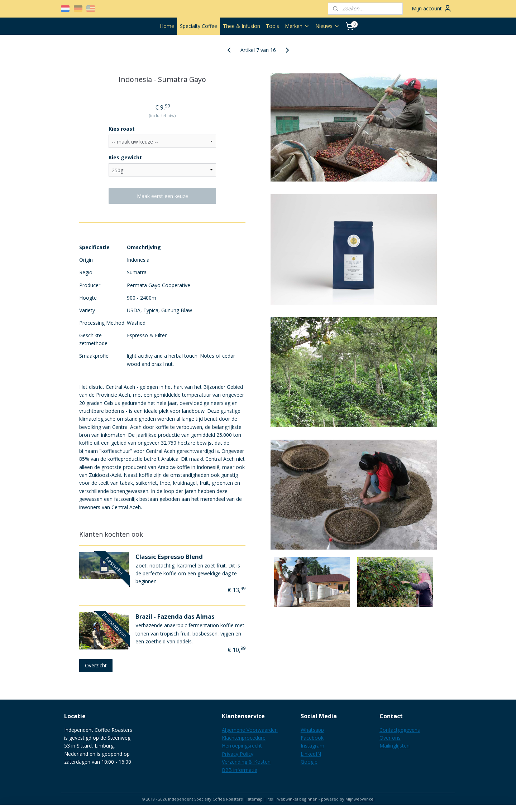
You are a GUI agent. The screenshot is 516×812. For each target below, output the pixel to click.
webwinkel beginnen (297, 799)
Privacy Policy (238, 754)
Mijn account (432, 9)
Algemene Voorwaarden (250, 730)
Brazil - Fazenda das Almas (175, 616)
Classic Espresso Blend (169, 557)
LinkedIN (311, 754)
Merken (297, 26)
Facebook (312, 738)
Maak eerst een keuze (163, 196)
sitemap (255, 799)
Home (167, 26)
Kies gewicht (125, 157)
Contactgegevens (400, 730)
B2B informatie (240, 770)
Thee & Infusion (242, 26)
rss (270, 799)
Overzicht (96, 665)
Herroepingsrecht (242, 746)
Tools (273, 26)
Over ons (390, 738)
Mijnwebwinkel (360, 799)
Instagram (312, 746)
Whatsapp (312, 730)
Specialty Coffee (199, 26)
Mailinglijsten (395, 746)
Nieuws (328, 26)
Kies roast (122, 129)
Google (309, 762)
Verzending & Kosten (246, 762)
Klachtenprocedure (244, 738)
